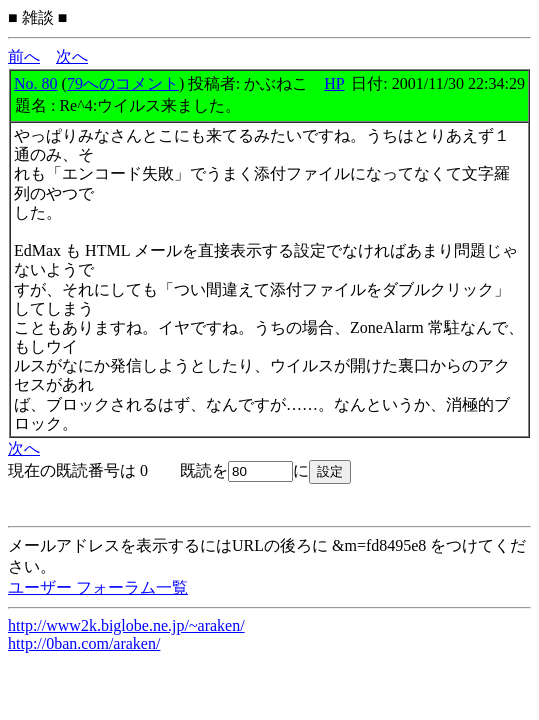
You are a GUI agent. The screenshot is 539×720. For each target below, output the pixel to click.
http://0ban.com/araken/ (84, 643)
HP (334, 83)
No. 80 (36, 83)
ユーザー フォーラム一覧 (98, 587)
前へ (24, 56)
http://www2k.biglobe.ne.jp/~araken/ (126, 625)
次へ (72, 56)
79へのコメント (123, 83)
